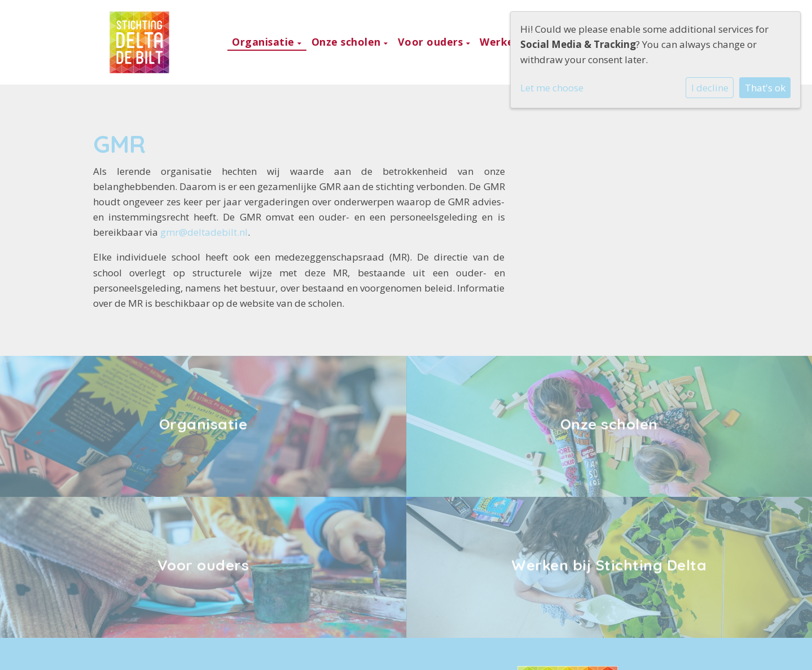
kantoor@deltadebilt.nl (160, 597)
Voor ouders (432, 42)
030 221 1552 (138, 579)
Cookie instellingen (147, 652)
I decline (710, 88)
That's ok (765, 88)
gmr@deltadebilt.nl (204, 232)
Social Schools (688, 653)
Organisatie (265, 42)
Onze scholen (348, 42)
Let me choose (552, 88)
